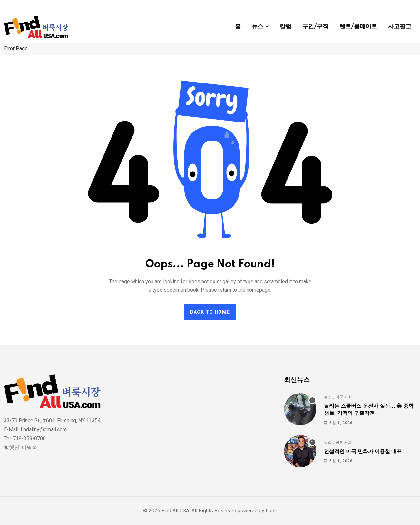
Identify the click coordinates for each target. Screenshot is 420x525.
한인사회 (344, 442)
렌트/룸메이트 (358, 27)
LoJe (271, 511)
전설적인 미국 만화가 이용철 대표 (363, 451)
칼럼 (286, 27)
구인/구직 (315, 27)
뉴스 (258, 27)
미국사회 (344, 397)
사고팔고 (400, 27)
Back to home (210, 312)
